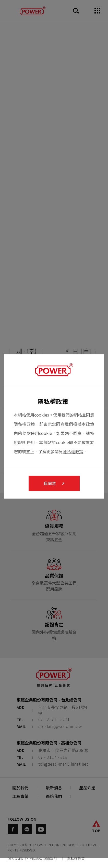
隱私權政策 (73, 451)
